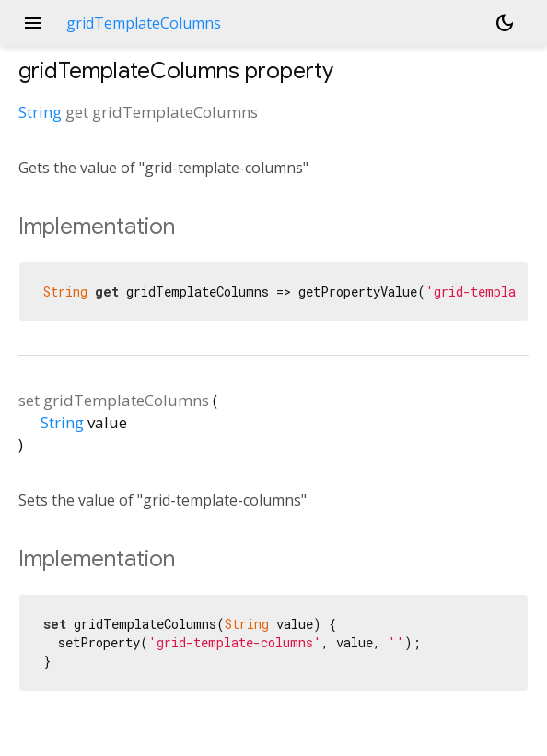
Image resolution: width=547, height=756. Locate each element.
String (40, 112)
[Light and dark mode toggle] (505, 23)
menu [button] (33, 23)
